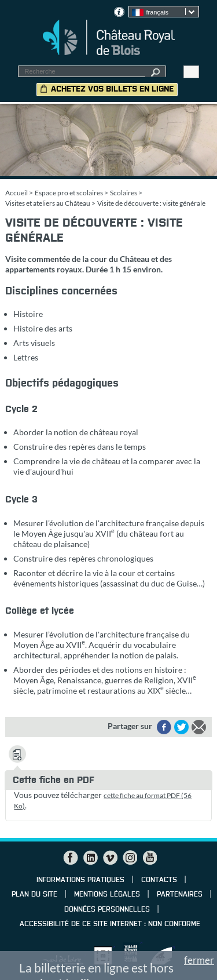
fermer (199, 960)
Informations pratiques (80, 880)
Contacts (159, 880)
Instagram (130, 858)
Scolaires (124, 193)
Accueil (16, 193)
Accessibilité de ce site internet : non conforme (110, 924)
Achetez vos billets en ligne (112, 89)
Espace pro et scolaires (69, 193)
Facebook (71, 858)
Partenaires (180, 895)
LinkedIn (90, 858)
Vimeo (110, 858)
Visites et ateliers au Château (48, 203)
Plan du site (34, 895)
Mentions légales (107, 895)
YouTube (149, 858)
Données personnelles (107, 910)
